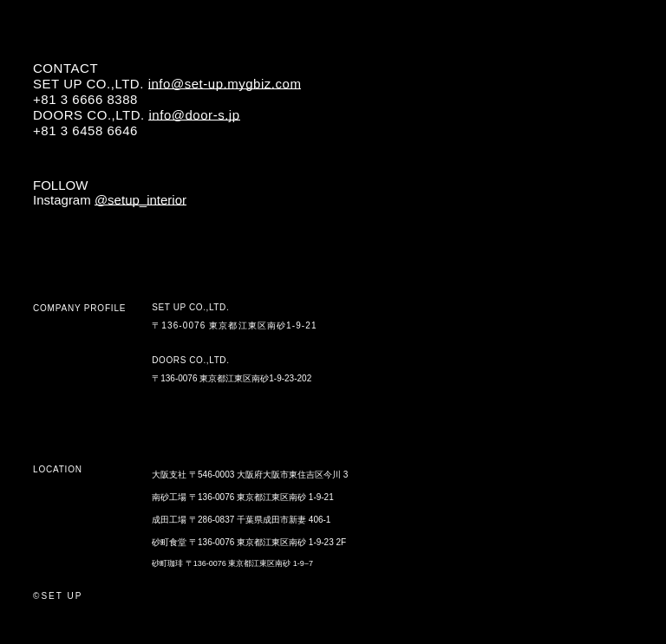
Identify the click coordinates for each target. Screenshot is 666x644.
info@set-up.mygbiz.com (225, 84)
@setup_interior (140, 200)
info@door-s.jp (194, 115)
